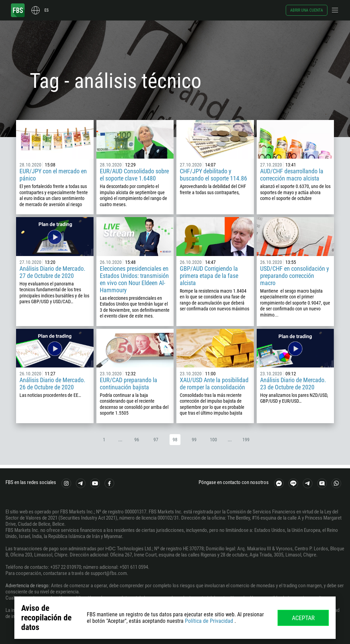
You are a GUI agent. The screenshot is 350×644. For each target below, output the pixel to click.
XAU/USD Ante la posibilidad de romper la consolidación (214, 384)
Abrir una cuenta (307, 10)
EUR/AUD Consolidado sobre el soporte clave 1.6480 (134, 175)
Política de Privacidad (209, 621)
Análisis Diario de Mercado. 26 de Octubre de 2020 (52, 384)
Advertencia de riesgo (27, 586)
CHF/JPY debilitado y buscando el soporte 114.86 (213, 175)
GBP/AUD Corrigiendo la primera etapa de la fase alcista (209, 276)
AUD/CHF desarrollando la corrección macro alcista (292, 175)
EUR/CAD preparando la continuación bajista (129, 384)
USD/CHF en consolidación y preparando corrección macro (295, 276)
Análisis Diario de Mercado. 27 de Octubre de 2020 (52, 272)
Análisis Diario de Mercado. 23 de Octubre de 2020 (293, 384)
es (46, 10)
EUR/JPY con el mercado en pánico (53, 175)
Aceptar (303, 618)
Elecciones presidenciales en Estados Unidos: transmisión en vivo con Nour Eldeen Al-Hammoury (134, 279)
